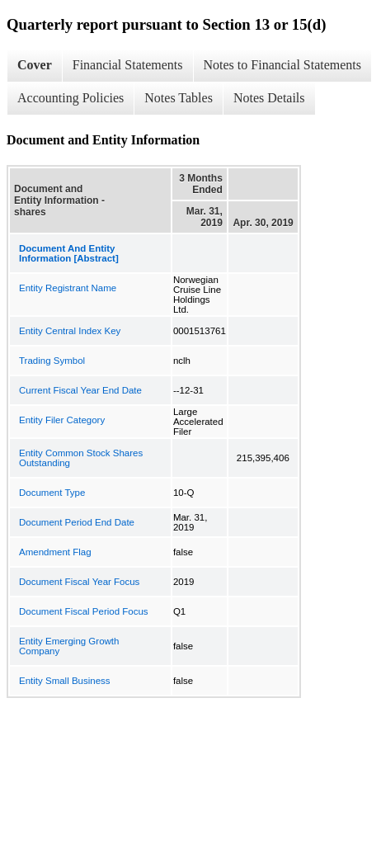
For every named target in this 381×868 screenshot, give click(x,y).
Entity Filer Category (62, 420)
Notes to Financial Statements (283, 65)
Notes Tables (179, 98)
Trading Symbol (52, 361)
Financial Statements (128, 65)
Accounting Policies (71, 98)
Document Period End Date (77, 522)
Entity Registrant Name (68, 288)
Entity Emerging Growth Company (69, 646)
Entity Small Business (65, 681)
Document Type (52, 493)
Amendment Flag (55, 552)
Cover (35, 65)
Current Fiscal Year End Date (80, 390)
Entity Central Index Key (70, 331)
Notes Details (269, 98)
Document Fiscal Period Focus (84, 611)
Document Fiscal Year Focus (79, 582)
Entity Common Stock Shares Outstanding (81, 458)
